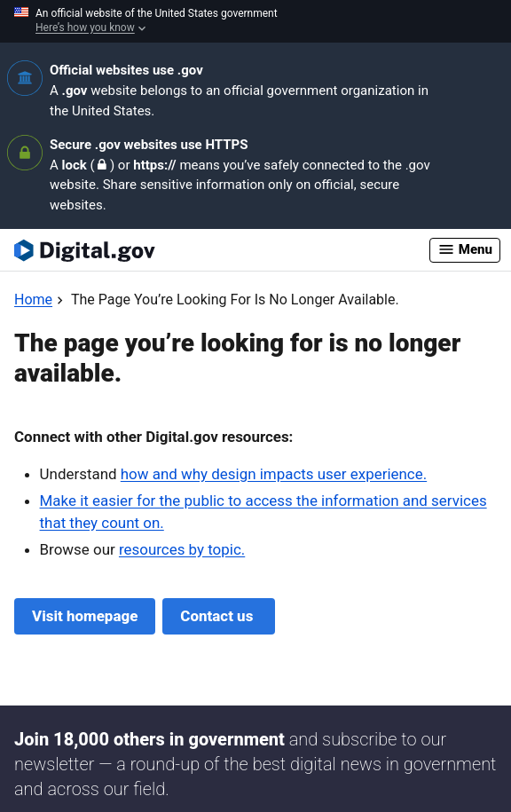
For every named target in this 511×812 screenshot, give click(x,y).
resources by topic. (182, 549)
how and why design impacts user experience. (274, 474)
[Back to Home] (33, 300)
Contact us (218, 616)
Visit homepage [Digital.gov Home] (85, 616)
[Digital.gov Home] (222, 250)
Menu (465, 249)
